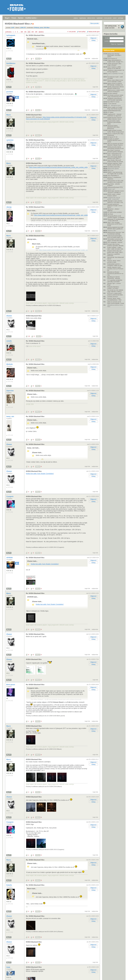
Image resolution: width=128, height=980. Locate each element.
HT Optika (110, 112)
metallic (9, 341)
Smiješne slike (112, 231)
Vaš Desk (110, 214)
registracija (83, 18)
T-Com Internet (112, 104)
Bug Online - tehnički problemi (114, 185)
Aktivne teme (109, 50)
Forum (14, 18)
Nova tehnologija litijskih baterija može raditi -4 (114, 158)
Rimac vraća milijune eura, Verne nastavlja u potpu (115, 81)
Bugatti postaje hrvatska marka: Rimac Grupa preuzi (116, 131)
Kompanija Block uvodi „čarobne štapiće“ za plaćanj (116, 217)
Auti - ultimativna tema (114, 105)
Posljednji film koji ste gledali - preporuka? (114, 198)
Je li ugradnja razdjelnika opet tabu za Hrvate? (115, 281)
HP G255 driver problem (115, 212)
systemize (10, 140)
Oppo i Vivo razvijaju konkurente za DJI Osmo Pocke (115, 224)
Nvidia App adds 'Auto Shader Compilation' (40, 474)
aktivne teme (91, 18)
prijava (76, 18)
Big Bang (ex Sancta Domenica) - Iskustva (114, 278)
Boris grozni (11, 685)
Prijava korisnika (111, 34)
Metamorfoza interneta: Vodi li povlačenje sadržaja (116, 233)
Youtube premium (113, 297)
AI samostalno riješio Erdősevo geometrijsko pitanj (114, 122)
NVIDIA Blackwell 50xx (34, 115)
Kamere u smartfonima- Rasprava (114, 178)
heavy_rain (10, 416)
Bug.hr (7, 18)
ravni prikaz (82, 32)
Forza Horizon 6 (112, 58)
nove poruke (108, 18)
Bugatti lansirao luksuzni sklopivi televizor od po (115, 118)
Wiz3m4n (10, 364)
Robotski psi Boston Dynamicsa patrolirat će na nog (115, 273)
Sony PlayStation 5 (113, 176)
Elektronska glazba (113, 169)
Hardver (21, 18)
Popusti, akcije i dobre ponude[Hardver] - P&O (114, 299)
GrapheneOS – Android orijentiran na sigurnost (114, 115)
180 (22, 32)
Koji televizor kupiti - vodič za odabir (115, 78)
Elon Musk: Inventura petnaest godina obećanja (115, 151)
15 (29, 336)
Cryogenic (10, 496)
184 (36, 32)
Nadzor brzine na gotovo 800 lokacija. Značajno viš (115, 84)
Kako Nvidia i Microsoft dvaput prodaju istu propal (115, 161)
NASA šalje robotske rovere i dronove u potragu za (116, 192)
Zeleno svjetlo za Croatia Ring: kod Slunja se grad (115, 108)
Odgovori (93, 38)
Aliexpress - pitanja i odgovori (113, 210)
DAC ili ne (110, 170)
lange (9, 967)
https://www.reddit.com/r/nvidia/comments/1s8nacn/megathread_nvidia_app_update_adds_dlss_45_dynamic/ (65, 167)
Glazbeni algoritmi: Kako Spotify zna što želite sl (115, 164)
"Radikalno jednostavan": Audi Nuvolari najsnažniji (115, 99)
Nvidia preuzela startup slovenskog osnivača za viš (115, 148)
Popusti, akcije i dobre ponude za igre (114, 261)
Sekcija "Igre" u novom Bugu (114, 284)
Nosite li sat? (111, 189)
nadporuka (95, 58)
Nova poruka (95, 23)
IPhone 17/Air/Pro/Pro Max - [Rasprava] (116, 134)
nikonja (9, 207)
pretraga (121, 18)
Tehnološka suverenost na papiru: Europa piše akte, (115, 240)
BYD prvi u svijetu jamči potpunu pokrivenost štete (115, 294)
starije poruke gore (94, 32)
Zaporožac (10, 391)
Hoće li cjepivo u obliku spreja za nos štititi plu (114, 68)
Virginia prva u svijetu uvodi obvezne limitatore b (116, 91)
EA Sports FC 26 (112, 137)
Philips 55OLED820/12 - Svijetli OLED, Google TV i (115, 61)
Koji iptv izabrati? (112, 93)
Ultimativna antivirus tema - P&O (115, 306)
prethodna (8, 32)
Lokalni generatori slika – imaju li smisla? (115, 64)
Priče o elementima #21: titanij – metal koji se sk (115, 154)
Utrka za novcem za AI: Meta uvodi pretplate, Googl (116, 302)
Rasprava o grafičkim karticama (114, 255)
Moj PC (9, 59)
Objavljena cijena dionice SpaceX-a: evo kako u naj (115, 202)
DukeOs (9, 885)
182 (29, 32)
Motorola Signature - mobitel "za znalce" (113, 287)
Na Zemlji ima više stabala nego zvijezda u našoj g (115, 291)
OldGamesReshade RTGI (115, 187)
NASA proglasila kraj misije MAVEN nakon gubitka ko (115, 228)
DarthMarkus (11, 63)
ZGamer (9, 316)
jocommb (10, 92)
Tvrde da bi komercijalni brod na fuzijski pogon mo (115, 236)
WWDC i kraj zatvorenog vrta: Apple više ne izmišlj (115, 173)
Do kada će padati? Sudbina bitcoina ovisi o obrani (114, 140)
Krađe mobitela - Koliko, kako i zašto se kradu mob (115, 248)
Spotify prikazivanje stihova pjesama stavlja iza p (115, 87)
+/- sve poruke (71, 32)
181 (25, 32)
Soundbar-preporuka (113, 167)
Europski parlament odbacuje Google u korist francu (115, 206)
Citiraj (93, 40)
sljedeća (41, 32)
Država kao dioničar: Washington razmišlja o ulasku (114, 55)
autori (115, 18)
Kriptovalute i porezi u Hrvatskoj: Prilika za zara (115, 265)
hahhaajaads (11, 35)
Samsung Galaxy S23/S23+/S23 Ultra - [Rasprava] (114, 127)
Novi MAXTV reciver (113, 102)
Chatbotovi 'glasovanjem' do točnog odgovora (116, 71)
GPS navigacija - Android (115, 242)
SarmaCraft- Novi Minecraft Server (115, 258)
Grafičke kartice (31, 18)
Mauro (9, 115)
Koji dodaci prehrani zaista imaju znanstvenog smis (115, 96)
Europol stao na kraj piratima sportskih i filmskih (115, 245)
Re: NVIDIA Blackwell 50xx (35, 35)
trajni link (87, 58)
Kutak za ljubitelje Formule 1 (115, 74)
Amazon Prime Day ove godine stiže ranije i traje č (115, 251)
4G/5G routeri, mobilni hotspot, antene (114, 195)
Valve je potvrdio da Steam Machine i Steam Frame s (115, 144)
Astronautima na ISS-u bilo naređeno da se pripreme (115, 181)
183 (33, 32)
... (19, 32)
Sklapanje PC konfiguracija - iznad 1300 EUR (115, 220)
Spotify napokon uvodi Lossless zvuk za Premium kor (115, 269)
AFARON (10, 558)
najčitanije (100, 18)
